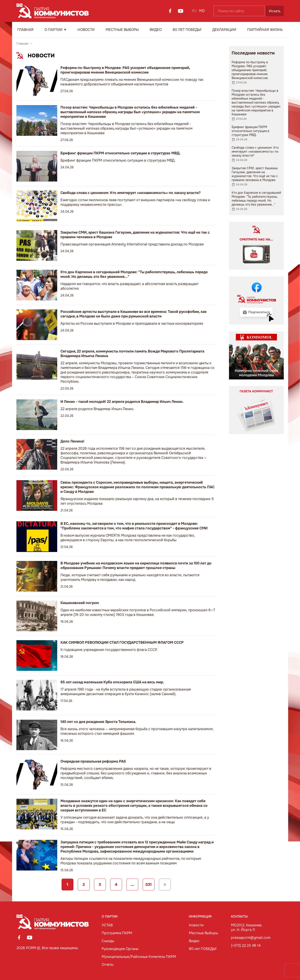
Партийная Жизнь (265, 30)
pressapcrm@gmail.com (251, 938)
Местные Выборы (122, 30)
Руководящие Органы (120, 949)
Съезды (108, 941)
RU (194, 11)
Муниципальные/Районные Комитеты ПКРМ (139, 957)
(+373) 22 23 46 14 (246, 946)
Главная (25, 30)
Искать (275, 11)
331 (148, 885)
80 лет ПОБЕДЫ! (187, 30)
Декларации (224, 30)
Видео (156, 30)
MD (202, 11)
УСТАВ (107, 925)
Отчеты (108, 965)
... (132, 885)
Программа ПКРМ (117, 933)
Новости (86, 30)
